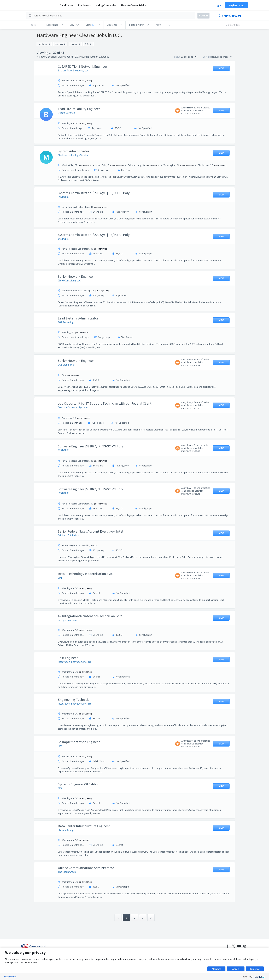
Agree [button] (236, 969)
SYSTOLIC (63, 197)
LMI (60, 578)
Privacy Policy (10, 977)
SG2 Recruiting (66, 322)
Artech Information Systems (73, 407)
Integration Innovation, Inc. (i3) (74, 662)
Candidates (66, 5)
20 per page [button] (189, 57)
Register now (236, 5)
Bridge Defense (66, 113)
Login (218, 5)
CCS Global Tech (66, 365)
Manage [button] (216, 969)
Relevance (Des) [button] (222, 57)
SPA (60, 746)
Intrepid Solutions (67, 620)
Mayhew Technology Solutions (74, 155)
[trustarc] (259, 977)
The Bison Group (67, 872)
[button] (55, 25)
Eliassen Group (66, 830)
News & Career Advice (134, 5)
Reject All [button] (255, 969)
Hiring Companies (106, 5)
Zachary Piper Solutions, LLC (73, 70)
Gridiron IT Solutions (69, 535)
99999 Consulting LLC (69, 281)
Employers (84, 5)
